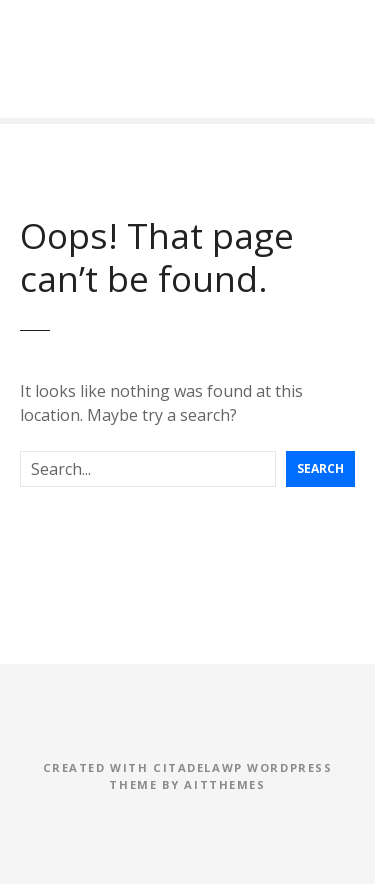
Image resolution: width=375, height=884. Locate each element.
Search (320, 468)
